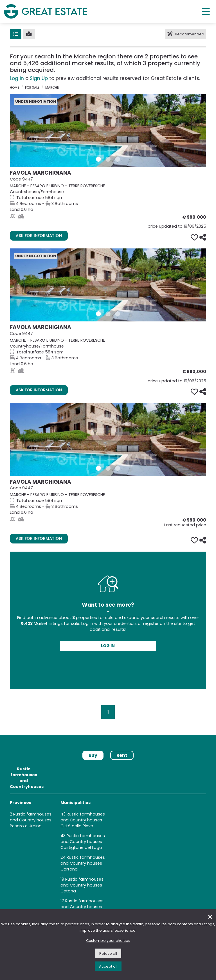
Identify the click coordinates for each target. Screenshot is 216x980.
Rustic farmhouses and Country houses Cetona (82, 885)
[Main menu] (206, 11)
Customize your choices (108, 941)
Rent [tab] (122, 755)
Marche (52, 88)
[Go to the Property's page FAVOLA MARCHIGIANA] (108, 131)
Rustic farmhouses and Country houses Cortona (83, 863)
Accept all (108, 966)
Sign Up (39, 78)
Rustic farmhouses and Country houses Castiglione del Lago (83, 842)
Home (14, 88)
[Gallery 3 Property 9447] (118, 159)
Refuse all (108, 953)
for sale (32, 88)
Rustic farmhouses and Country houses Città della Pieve (83, 820)
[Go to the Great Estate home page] (46, 11)
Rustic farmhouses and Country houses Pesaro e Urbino (31, 820)
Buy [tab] (93, 755)
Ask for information (39, 236)
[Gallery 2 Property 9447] (108, 159)
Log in (17, 78)
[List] (16, 34)
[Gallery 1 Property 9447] (98, 159)
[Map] (29, 34)
